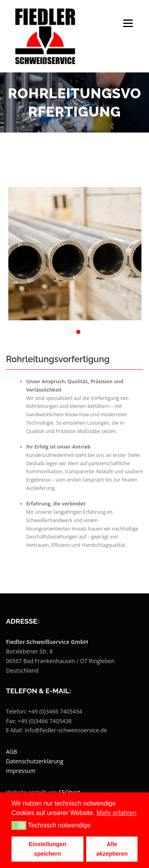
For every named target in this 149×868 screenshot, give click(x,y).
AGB (12, 752)
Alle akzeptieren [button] (112, 849)
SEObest (70, 792)
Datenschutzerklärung (35, 761)
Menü (127, 23)
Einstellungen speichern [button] (47, 849)
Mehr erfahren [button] (117, 813)
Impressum (21, 771)
